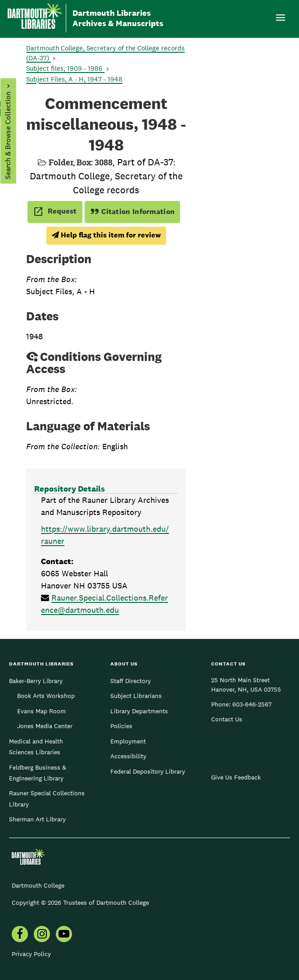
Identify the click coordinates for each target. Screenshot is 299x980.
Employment (128, 741)
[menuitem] (20, 935)
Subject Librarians (136, 696)
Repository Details (70, 489)
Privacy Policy (31, 954)
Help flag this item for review (106, 235)
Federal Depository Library (148, 771)
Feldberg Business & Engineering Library (38, 773)
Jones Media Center (45, 726)
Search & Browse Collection (7, 135)
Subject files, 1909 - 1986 (65, 68)
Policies (121, 726)
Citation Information (133, 212)
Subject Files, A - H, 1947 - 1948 (74, 79)
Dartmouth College (38, 885)
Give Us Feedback (236, 777)
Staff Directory (131, 681)
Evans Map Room (41, 711)
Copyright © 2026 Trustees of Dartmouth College (80, 903)
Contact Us (227, 719)
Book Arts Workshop (46, 696)
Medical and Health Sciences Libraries (36, 747)
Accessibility (128, 756)
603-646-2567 (252, 704)
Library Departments (139, 711)
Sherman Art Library (37, 819)
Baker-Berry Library (36, 681)
